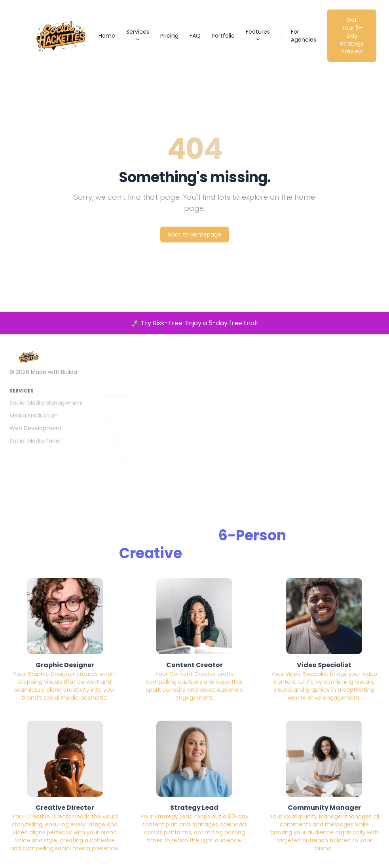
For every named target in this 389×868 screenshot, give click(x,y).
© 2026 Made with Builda (43, 379)
